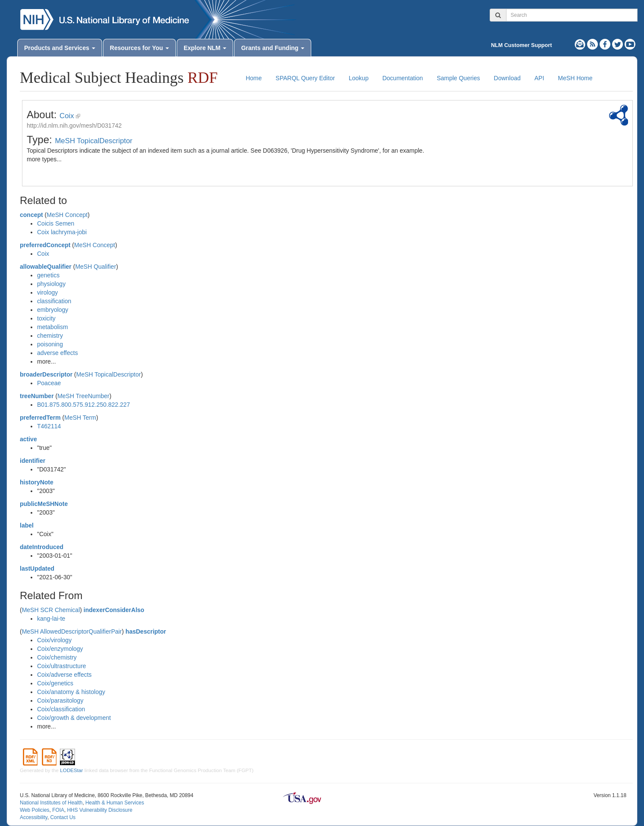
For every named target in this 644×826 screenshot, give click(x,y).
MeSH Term (80, 418)
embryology (53, 310)
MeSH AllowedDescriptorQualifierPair (72, 631)
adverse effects (58, 353)
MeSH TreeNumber (83, 396)
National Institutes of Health (51, 803)
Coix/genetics (55, 683)
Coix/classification (61, 709)
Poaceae (49, 383)
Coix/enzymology (60, 649)
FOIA (58, 810)
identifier (33, 461)
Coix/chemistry (57, 657)
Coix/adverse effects (64, 675)
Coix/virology (54, 640)
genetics (48, 275)
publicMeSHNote (44, 504)
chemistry (50, 336)
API (539, 78)
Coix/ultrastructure (62, 666)
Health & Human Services (115, 803)
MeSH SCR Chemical (51, 610)
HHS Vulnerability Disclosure (100, 810)
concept (31, 215)
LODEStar (71, 770)
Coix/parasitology (60, 700)
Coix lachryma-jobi (62, 232)
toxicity (46, 318)
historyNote (37, 482)
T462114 (49, 426)
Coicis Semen (56, 223)
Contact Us (63, 817)
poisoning (50, 344)
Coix (67, 116)
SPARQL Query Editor (305, 78)
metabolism (53, 327)
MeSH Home (575, 78)
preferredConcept (45, 245)
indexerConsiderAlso (114, 610)
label (27, 525)
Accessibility (34, 817)
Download (507, 78)
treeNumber (37, 396)
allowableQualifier (46, 267)
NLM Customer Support (521, 45)
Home (254, 78)
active (28, 439)
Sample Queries (458, 78)
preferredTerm (40, 418)
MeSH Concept (67, 215)
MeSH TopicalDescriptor (94, 141)
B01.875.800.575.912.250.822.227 (84, 405)
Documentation (403, 78)
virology (47, 292)
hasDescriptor (146, 631)
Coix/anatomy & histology (71, 692)
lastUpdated (37, 568)
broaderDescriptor (46, 374)
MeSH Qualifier (95, 267)
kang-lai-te (51, 619)
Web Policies (35, 810)
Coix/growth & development (74, 718)
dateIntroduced (42, 547)
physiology (51, 284)
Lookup (359, 78)
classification (54, 301)
